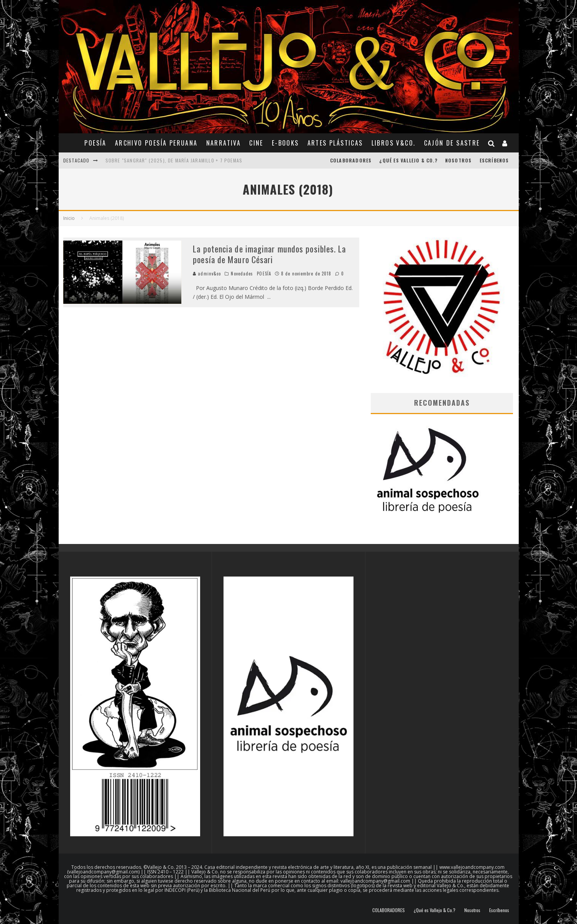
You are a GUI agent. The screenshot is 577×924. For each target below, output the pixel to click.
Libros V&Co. (394, 143)
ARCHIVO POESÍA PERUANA (156, 143)
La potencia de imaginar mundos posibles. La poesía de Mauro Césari (269, 254)
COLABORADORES (351, 160)
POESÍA (95, 143)
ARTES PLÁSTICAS (335, 143)
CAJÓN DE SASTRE (452, 143)
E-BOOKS (285, 143)
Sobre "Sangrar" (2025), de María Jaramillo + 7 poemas (174, 160)
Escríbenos (494, 160)
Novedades (242, 274)
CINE (256, 143)
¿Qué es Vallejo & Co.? (408, 160)
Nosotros (459, 160)
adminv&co (207, 274)
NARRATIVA (224, 143)
